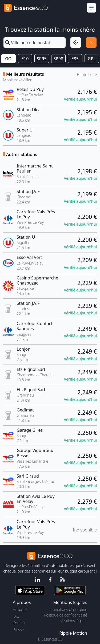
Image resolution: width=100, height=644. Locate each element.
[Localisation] (76, 43)
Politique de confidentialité (66, 615)
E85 (75, 59)
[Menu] (91, 8)
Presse (18, 629)
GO (8, 59)
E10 (25, 59)
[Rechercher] (91, 43)
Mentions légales (73, 621)
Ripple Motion (73, 633)
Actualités (21, 609)
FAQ (16, 616)
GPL (92, 59)
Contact (19, 623)
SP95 (42, 59)
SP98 (58, 59)
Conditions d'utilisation (69, 609)
